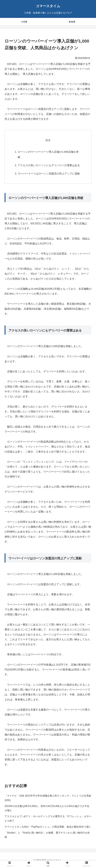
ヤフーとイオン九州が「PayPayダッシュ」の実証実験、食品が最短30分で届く (48, 827)
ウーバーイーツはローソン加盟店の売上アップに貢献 (49, 174)
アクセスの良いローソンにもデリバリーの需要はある (49, 165)
